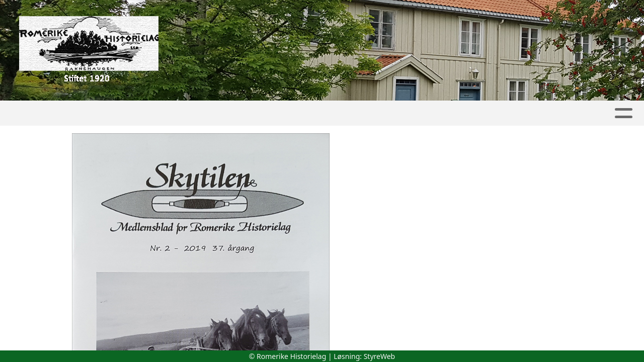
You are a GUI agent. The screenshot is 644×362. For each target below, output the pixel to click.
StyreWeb (380, 356)
